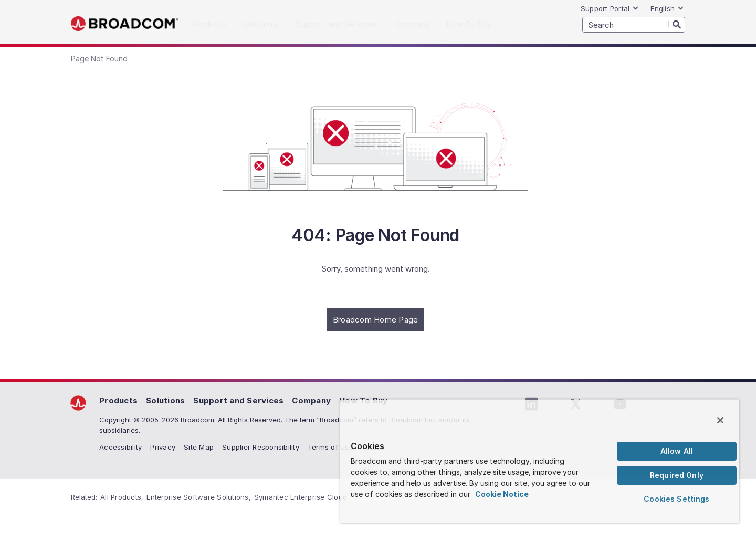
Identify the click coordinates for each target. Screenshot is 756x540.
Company (311, 401)
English (667, 8)
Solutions (165, 401)
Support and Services (238, 401)
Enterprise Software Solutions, (199, 497)
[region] (540, 461)
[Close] (720, 420)
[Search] (677, 24)
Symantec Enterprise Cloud (301, 497)
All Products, (122, 497)
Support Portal (610, 8)
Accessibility (120, 447)
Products (118, 401)
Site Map (199, 447)
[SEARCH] (634, 25)
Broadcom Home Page (376, 320)
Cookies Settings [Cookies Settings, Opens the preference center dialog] (676, 499)
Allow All (677, 451)
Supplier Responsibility (261, 447)
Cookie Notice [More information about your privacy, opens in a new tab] (502, 494)
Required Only (677, 475)
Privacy (163, 447)
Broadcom (125, 24)
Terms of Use (330, 447)
